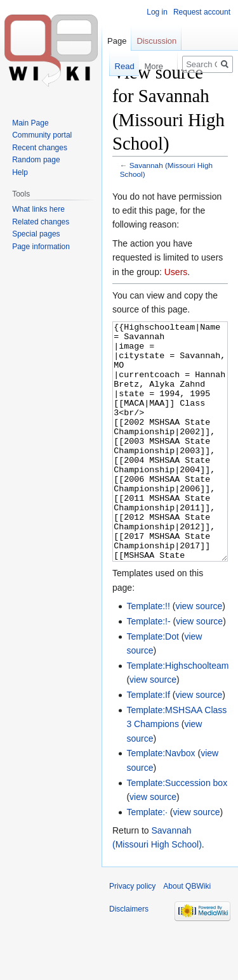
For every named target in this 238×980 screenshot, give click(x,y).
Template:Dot (152, 684)
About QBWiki (187, 934)
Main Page (30, 123)
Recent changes (40, 148)
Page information (41, 247)
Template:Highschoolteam (177, 713)
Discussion (156, 41)
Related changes (41, 222)
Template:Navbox (161, 801)
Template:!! (148, 654)
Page (117, 41)
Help (20, 172)
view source (199, 654)
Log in (157, 12)
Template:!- (148, 669)
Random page (36, 160)
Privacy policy (132, 934)
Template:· (147, 860)
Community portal (42, 135)
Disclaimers (129, 957)
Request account (202, 12)
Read (120, 66)
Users (176, 272)
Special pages (36, 234)
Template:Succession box (177, 830)
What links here (38, 209)
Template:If (148, 742)
